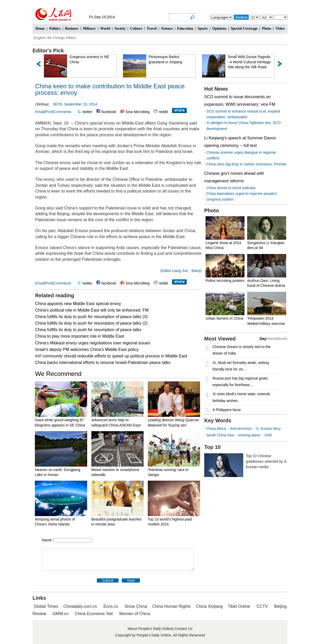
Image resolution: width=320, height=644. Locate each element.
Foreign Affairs (64, 38)
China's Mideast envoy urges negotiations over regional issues (93, 343)
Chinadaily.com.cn (80, 606)
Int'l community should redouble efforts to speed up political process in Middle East (111, 356)
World (105, 29)
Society (120, 29)
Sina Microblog (137, 112)
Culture (136, 29)
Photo (267, 29)
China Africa (216, 429)
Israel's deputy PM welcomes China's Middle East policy (87, 349)
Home (40, 29)
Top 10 (212, 447)
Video (280, 29)
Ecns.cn (111, 606)
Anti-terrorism (241, 429)
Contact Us (184, 629)
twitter (87, 112)
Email (40, 112)
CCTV (262, 606)
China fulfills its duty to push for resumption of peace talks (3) (91, 317)
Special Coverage (244, 29)
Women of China (135, 614)
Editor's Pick (48, 51)
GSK (268, 435)
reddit (163, 112)
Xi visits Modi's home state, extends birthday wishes (241, 397)
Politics (55, 29)
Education (185, 29)
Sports (203, 29)
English (40, 38)
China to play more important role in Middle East (80, 336)
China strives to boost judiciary (231, 188)
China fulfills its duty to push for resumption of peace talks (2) (91, 323)
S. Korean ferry (268, 429)
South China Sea (220, 435)
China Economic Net (94, 614)
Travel (152, 29)
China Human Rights (171, 606)
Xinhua (42, 104)
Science (167, 29)
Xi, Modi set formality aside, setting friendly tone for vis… (241, 366)
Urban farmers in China (224, 318)
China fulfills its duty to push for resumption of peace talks (88, 330)
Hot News (216, 89)
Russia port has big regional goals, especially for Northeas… (241, 382)
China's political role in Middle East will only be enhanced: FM (92, 310)
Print (49, 112)
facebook (109, 112)
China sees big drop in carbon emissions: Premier (247, 164)
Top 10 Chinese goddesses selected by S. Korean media (267, 461)
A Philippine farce (227, 410)
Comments (62, 112)
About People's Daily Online (150, 629)
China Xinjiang (209, 606)
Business (72, 29)
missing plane (249, 435)
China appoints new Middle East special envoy (78, 304)
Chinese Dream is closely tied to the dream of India (242, 350)
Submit (108, 580)
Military (89, 29)
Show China (136, 606)
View (131, 580)
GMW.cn (61, 614)
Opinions (219, 29)
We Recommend (58, 374)
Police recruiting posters (225, 281)
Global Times (46, 606)
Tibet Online (239, 606)
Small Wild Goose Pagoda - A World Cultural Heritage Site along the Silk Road (249, 62)
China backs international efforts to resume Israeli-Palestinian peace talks (103, 363)
